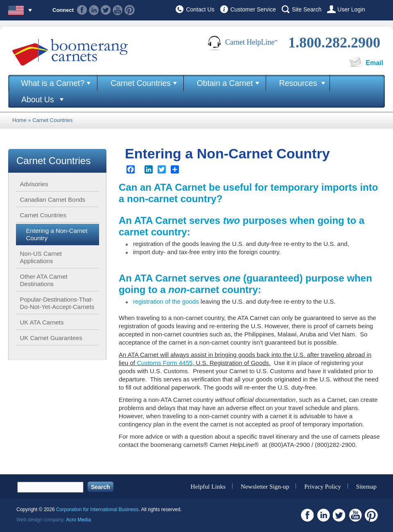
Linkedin (94, 10)
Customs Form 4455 (165, 363)
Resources (298, 83)
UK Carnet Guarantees (51, 338)
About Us (38, 99)
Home (19, 120)
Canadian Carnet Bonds (53, 199)
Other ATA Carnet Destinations (44, 280)
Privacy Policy (323, 486)
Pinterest (130, 10)
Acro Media (78, 520)
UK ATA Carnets (42, 322)
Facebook (82, 10)
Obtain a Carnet (225, 83)
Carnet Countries (141, 83)
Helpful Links (208, 486)
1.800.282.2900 (334, 43)
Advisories (34, 184)
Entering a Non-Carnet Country (57, 234)
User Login (351, 9)
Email (374, 63)
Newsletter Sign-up (265, 486)
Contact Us (200, 9)
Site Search (307, 9)
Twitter (106, 10)
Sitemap (366, 486)
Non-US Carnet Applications (41, 257)
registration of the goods (166, 301)
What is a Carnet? (53, 83)
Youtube (118, 10)
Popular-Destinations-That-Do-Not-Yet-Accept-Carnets (57, 303)
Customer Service (253, 9)
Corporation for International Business (97, 509)
